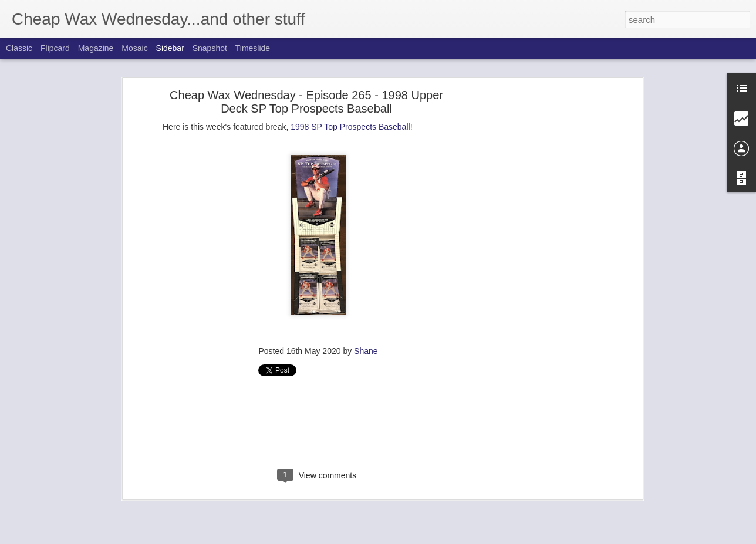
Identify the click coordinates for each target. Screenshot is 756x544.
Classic (19, 48)
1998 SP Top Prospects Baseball (350, 127)
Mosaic (134, 48)
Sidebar (170, 48)
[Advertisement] (538, 279)
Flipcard (55, 48)
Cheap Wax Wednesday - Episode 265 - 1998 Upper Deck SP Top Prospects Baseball (306, 102)
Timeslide (253, 48)
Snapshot (210, 48)
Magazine (96, 48)
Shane (366, 351)
